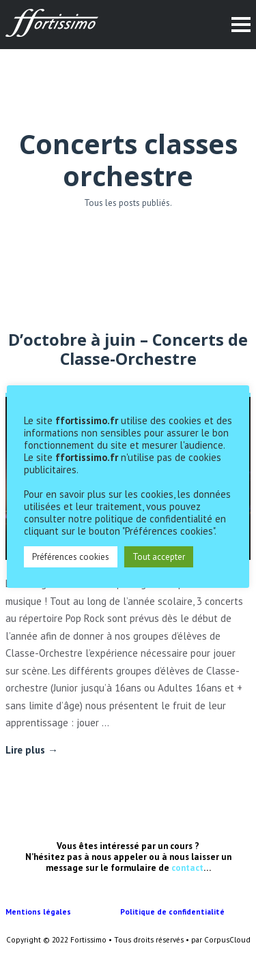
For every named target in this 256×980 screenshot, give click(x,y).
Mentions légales (63, 912)
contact (187, 868)
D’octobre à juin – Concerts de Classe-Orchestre (128, 349)
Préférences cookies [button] (71, 557)
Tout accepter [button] (159, 557)
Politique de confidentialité (173, 912)
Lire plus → (32, 750)
